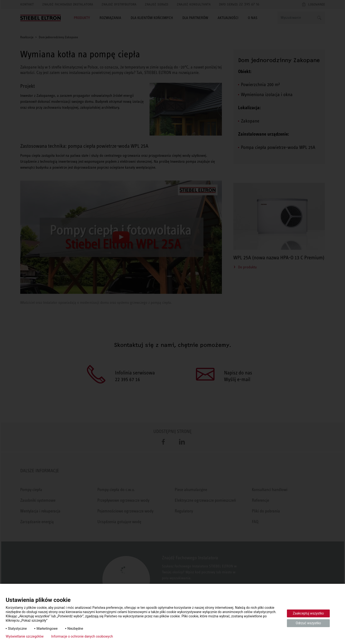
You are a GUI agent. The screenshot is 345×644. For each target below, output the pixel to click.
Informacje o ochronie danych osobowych (82, 636)
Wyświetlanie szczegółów (25, 636)
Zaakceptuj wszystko (308, 613)
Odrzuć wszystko (308, 623)
